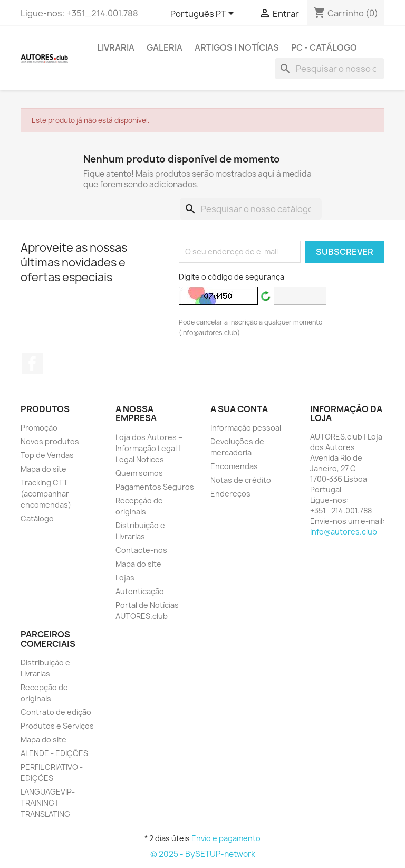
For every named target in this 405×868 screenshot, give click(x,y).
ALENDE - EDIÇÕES (54, 753)
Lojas (125, 578)
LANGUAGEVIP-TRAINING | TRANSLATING (48, 803)
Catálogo (37, 518)
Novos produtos (50, 441)
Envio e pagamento (226, 838)
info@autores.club (344, 532)
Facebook (32, 364)
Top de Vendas (47, 455)
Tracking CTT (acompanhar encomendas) (46, 494)
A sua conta (239, 409)
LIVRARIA (116, 47)
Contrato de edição (56, 712)
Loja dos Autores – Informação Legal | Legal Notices (149, 448)
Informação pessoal (246, 428)
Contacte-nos (141, 550)
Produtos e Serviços (57, 726)
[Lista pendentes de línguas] (204, 14)
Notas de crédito (241, 480)
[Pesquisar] (330, 69)
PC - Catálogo (324, 47)
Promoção (39, 428)
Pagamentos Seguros (155, 487)
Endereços (230, 494)
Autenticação (140, 591)
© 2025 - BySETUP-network (203, 854)
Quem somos (139, 473)
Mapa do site (44, 469)
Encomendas (234, 466)
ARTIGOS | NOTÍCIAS (237, 47)
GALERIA (165, 47)
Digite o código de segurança (232, 277)
